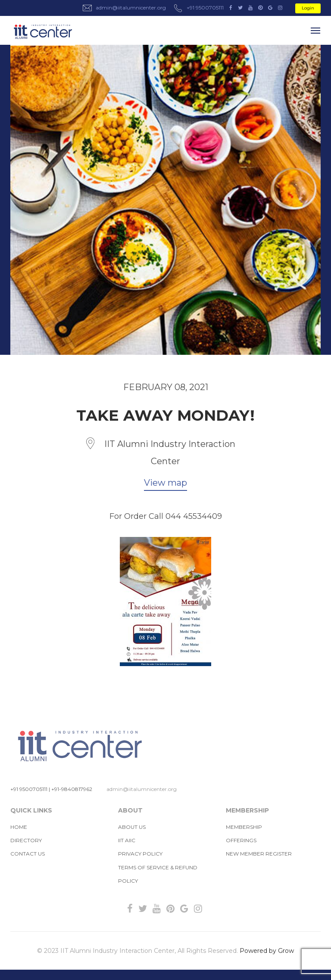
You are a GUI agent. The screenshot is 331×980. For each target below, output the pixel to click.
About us (132, 827)
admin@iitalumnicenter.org (142, 789)
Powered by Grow (267, 951)
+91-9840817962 (72, 789)
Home (19, 827)
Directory (26, 840)
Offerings (241, 840)
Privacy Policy (140, 854)
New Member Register (259, 854)
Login (308, 8)
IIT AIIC (127, 840)
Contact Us (28, 854)
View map (165, 483)
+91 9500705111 (29, 789)
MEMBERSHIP (244, 827)
